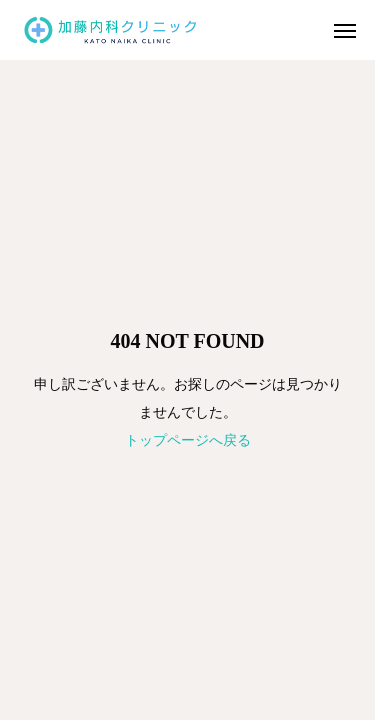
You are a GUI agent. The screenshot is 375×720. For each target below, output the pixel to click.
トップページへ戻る (188, 440)
